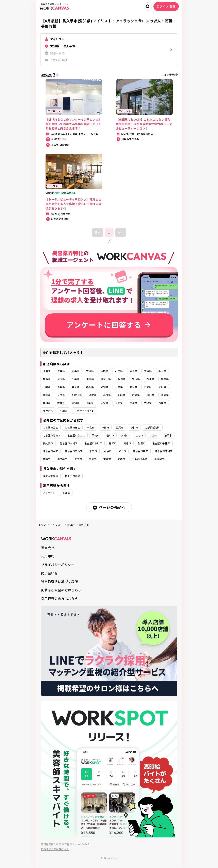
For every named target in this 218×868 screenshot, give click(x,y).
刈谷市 (108, 451)
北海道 (47, 371)
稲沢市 (113, 443)
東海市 (107, 459)
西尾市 (120, 427)
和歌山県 (77, 395)
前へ (97, 233)
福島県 (133, 371)
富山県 (136, 379)
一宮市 (91, 427)
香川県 (47, 403)
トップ (42, 525)
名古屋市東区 (140, 451)
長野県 (61, 387)
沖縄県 (63, 411)
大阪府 (162, 387)
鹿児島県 (48, 411)
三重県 (119, 387)
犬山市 (122, 451)
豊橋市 (47, 459)
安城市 (125, 435)
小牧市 (134, 427)
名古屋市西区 (51, 427)
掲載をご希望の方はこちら (61, 590)
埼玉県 (61, 379)
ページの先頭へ (109, 507)
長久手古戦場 (72, 476)
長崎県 (119, 403)
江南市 (139, 435)
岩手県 (75, 371)
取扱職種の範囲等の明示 (55, 849)
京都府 (148, 387)
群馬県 (47, 379)
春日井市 (62, 459)
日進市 (127, 443)
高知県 (75, 403)
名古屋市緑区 (72, 427)
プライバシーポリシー (58, 565)
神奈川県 (106, 379)
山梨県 (47, 387)
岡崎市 (96, 435)
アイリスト (56, 525)
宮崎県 (162, 403)
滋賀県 (133, 387)
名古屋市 (159, 459)
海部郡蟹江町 (152, 427)
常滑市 (92, 459)
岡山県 (121, 395)
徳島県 (165, 395)
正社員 (66, 493)
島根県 (107, 395)
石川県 (150, 379)
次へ (121, 233)
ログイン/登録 (166, 6)
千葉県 (75, 379)
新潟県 (121, 379)
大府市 (154, 435)
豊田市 (78, 459)
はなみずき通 (51, 476)
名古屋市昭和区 (164, 451)
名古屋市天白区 (74, 451)
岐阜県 (75, 387)
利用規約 (48, 556)
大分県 (148, 403)
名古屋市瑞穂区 (52, 435)
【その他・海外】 (84, 411)
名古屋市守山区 (76, 435)
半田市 (93, 451)
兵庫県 (47, 395)
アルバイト (49, 493)
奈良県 (61, 395)
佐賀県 (104, 403)
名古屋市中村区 (69, 443)
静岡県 (90, 387)
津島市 (105, 427)
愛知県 (104, 387)
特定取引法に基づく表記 (60, 582)
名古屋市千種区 (161, 443)
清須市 (168, 435)
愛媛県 (61, 403)
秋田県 (104, 371)
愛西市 (121, 459)
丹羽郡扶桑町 (140, 459)
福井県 (165, 379)
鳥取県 (92, 395)
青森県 (61, 371)
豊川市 (110, 435)
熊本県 (133, 403)
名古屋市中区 (51, 451)
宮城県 (90, 371)
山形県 (119, 371)
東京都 (90, 379)
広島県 (136, 395)
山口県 (150, 395)
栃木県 (162, 371)
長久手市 (48, 443)
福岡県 (90, 403)
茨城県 (148, 371)
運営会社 (48, 548)
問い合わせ (49, 573)
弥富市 (142, 443)
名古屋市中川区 (93, 443)
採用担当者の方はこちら (60, 598)
